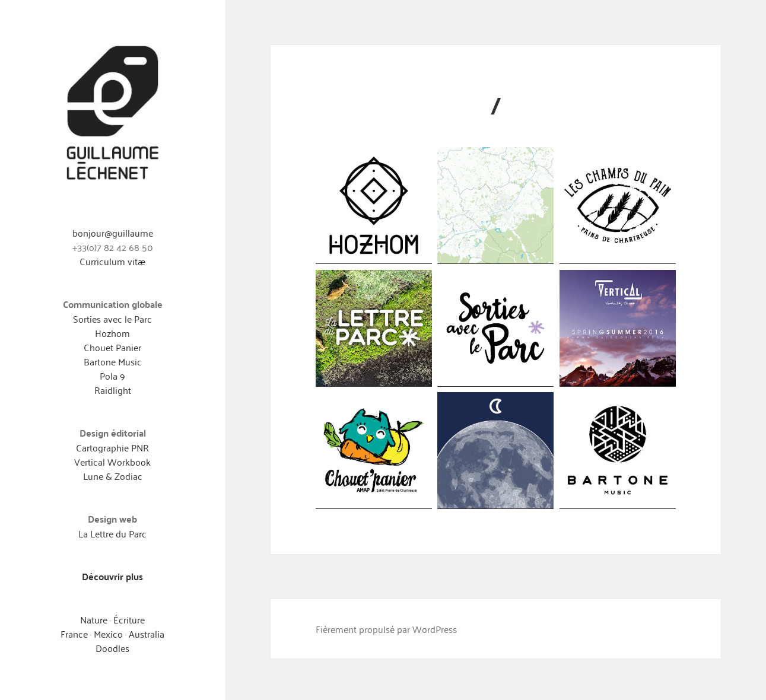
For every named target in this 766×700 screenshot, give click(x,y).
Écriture (129, 619)
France (74, 634)
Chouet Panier (112, 347)
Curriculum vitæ (112, 261)
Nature (94, 619)
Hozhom (112, 333)
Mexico (109, 634)
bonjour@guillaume (113, 233)
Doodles (112, 648)
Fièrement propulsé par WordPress (386, 629)
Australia (147, 634)
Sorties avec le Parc (112, 319)
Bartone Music (113, 361)
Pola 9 (112, 376)
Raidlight (113, 390)
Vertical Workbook (112, 462)
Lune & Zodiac (113, 476)
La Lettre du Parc (112, 533)
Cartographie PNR (112, 447)
